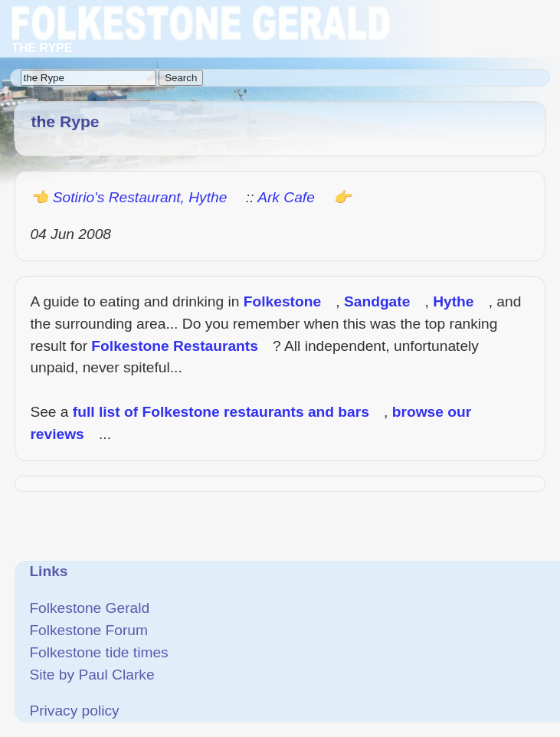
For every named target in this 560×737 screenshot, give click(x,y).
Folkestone (282, 301)
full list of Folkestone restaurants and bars (221, 412)
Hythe (453, 301)
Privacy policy (74, 711)
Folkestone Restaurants (175, 346)
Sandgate (377, 301)
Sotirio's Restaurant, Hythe (140, 197)
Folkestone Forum (88, 630)
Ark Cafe (286, 197)
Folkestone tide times (98, 652)
